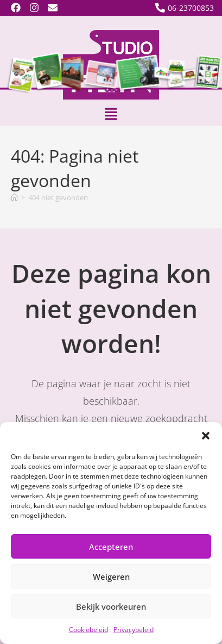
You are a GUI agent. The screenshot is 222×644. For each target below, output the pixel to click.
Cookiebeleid (88, 630)
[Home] (14, 197)
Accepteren (111, 547)
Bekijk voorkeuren (111, 606)
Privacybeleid (134, 630)
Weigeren (111, 577)
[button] (206, 436)
